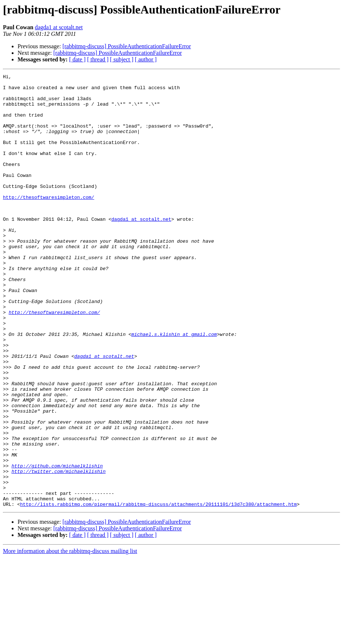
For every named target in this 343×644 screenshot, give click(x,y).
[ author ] (146, 59)
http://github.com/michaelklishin (57, 545)
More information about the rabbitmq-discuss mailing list (70, 638)
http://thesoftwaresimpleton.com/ (49, 222)
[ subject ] (122, 59)
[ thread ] (98, 59)
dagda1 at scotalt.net (59, 27)
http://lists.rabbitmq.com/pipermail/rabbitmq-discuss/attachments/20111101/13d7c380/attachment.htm (159, 591)
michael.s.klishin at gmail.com (174, 387)
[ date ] (77, 59)
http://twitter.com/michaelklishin (58, 551)
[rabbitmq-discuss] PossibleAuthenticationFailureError (127, 46)
